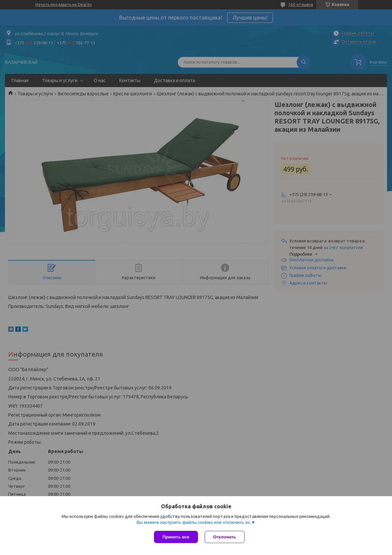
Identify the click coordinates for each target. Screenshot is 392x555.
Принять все (176, 537)
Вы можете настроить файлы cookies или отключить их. (194, 522)
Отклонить (225, 537)
